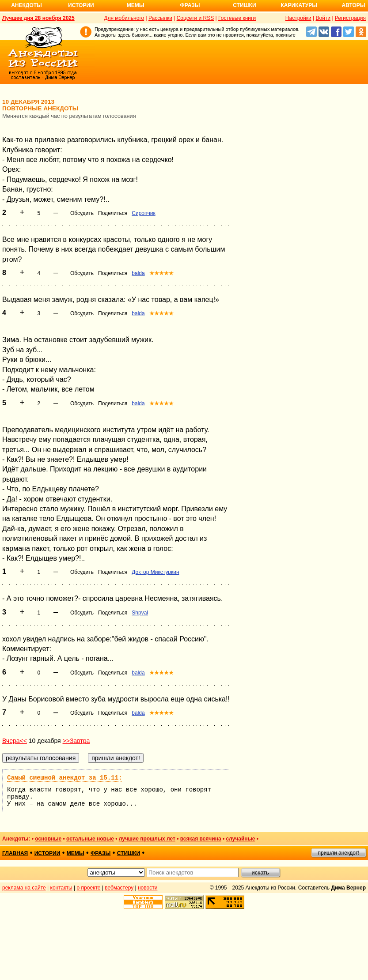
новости (148, 888)
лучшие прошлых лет (147, 839)
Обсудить (82, 213)
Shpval (140, 613)
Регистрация (350, 18)
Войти (323, 18)
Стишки (244, 5)
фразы (101, 853)
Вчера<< (15, 741)
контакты (61, 888)
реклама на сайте (24, 888)
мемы (76, 853)
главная (15, 853)
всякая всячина (201, 839)
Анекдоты (27, 5)
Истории (81, 5)
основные (48, 839)
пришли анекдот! (338, 853)
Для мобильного (124, 18)
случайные (240, 839)
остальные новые (90, 839)
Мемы (136, 5)
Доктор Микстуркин (155, 572)
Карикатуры (299, 5)
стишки (129, 853)
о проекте (89, 888)
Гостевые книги (237, 18)
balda (138, 273)
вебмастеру (119, 888)
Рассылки (160, 18)
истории (47, 853)
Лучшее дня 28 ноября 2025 (38, 18)
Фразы (190, 5)
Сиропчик (143, 213)
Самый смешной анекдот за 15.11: (64, 778)
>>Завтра (76, 741)
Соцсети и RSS (195, 18)
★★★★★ (161, 273)
